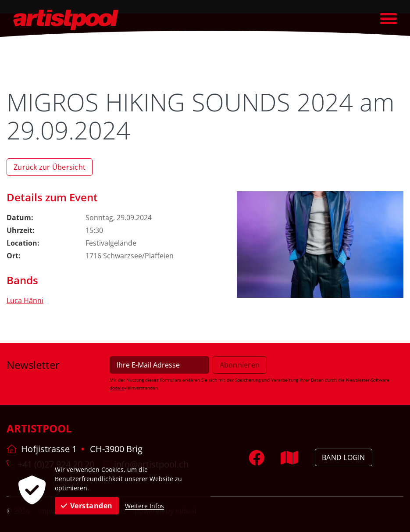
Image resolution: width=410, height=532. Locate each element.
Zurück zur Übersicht (50, 167)
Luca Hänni (25, 300)
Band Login (344, 457)
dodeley (118, 388)
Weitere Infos (144, 506)
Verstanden (87, 506)
